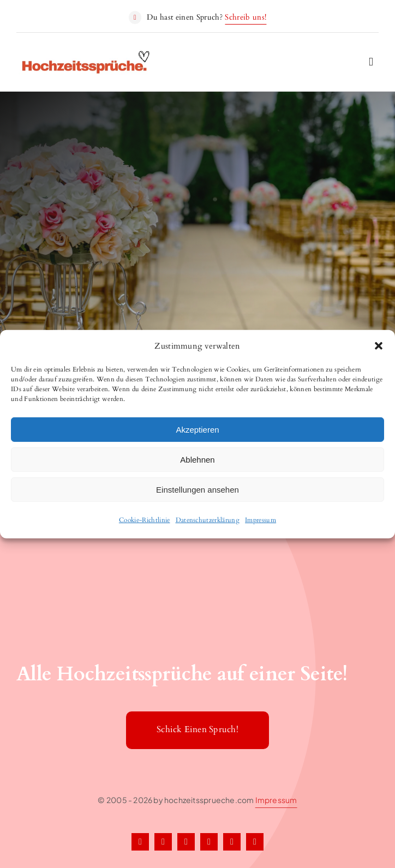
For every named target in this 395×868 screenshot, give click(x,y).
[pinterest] (209, 842)
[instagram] (186, 842)
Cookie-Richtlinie (145, 520)
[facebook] (140, 842)
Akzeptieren (197, 429)
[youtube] (255, 842)
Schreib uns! (246, 17)
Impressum (261, 520)
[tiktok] (232, 842)
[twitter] (163, 842)
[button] (379, 346)
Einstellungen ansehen (197, 489)
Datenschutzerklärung (208, 520)
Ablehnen (197, 459)
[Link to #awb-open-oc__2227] (371, 62)
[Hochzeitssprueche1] (87, 55)
